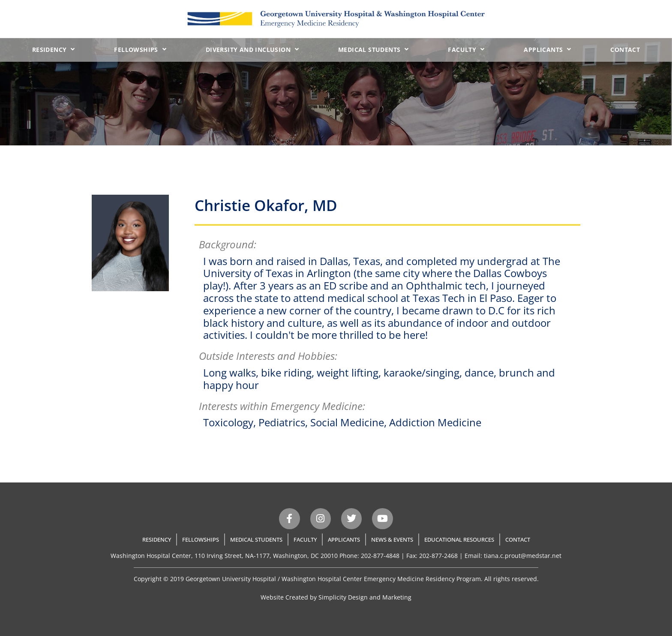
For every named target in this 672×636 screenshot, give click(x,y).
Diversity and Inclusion (252, 49)
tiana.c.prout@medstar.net (523, 556)
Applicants (547, 49)
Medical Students (373, 49)
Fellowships (140, 49)
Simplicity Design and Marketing (365, 597)
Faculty (466, 49)
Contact (625, 50)
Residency (54, 49)
